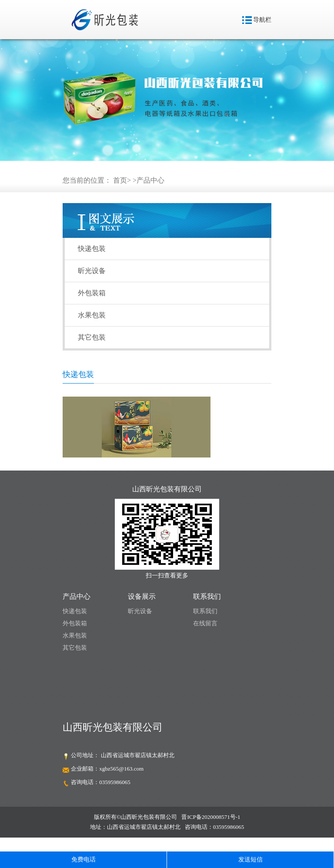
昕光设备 (92, 271)
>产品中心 (149, 180)
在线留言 (205, 623)
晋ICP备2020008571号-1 (211, 817)
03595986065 (115, 782)
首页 (120, 180)
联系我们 (205, 611)
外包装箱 (92, 293)
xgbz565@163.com (121, 769)
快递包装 (92, 249)
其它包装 (92, 337)
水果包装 (92, 315)
